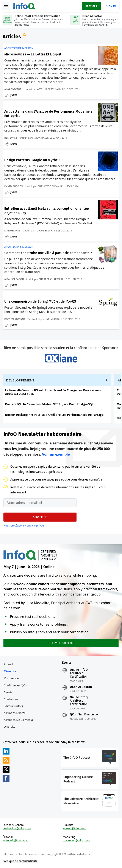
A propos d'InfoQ (15, 713)
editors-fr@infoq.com (16, 840)
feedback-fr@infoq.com (17, 828)
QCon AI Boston (81, 687)
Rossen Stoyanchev (17, 319)
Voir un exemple (56, 454)
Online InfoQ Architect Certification (79, 673)
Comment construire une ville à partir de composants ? (48, 253)
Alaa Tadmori (13, 89)
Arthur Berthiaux (49, 89)
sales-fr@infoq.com (75, 828)
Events (8, 692)
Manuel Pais (12, 230)
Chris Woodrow (48, 186)
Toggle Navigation (6, 6)
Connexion (11, 678)
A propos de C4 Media (18, 720)
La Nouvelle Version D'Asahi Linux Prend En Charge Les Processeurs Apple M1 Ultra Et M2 (53, 392)
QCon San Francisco (84, 715)
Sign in (111, 6)
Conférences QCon (16, 685)
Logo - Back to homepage (24, 6)
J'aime (14, 95)
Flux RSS (25, 35)
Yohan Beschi (44, 230)
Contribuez (11, 699)
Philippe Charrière (51, 279)
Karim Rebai (53, 319)
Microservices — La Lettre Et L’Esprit (33, 54)
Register (91, 6)
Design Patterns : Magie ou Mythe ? (32, 160)
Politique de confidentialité (20, 861)
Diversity (9, 727)
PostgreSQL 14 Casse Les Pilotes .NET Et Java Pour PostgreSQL (49, 404)
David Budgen (14, 186)
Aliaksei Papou (14, 279)
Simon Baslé (41, 138)
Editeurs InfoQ (13, 706)
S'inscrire (10, 671)
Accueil (8, 664)
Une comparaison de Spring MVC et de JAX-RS (40, 301)
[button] (40, 517)
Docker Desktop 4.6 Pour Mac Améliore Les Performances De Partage (54, 415)
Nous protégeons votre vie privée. (24, 526)
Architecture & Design (19, 48)
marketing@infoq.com (77, 840)
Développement (20, 380)
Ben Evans (11, 138)
